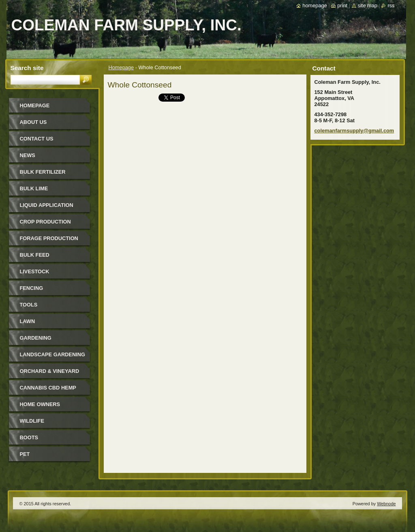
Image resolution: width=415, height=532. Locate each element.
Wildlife (32, 421)
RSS (391, 5)
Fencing (32, 288)
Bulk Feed (35, 255)
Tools (29, 305)
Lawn (28, 321)
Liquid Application (47, 205)
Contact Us (37, 139)
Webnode (386, 504)
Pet (25, 454)
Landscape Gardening (52, 354)
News (28, 155)
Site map (368, 5)
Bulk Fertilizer (43, 172)
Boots (29, 437)
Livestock (35, 271)
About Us (33, 122)
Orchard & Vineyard (50, 371)
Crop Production (45, 222)
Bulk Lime (34, 188)
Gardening (36, 338)
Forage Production (49, 238)
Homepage (121, 67)
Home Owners (40, 404)
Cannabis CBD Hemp (48, 388)
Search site (27, 68)
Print (342, 5)
